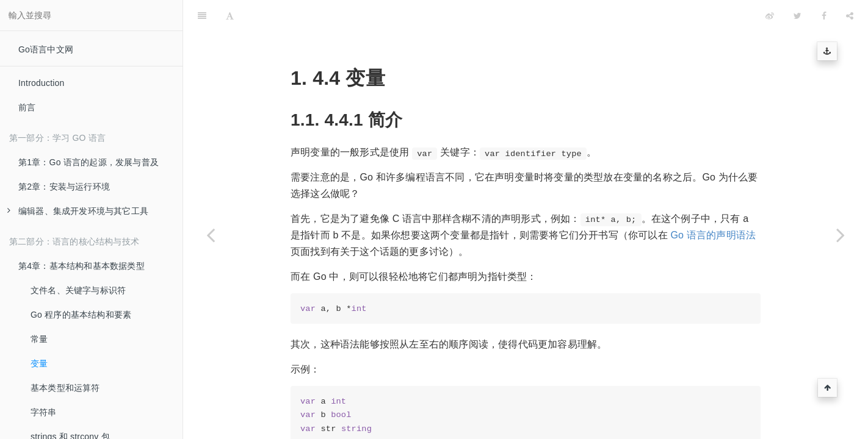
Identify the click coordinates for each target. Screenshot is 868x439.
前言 (27, 107)
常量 (39, 339)
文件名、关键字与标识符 (78, 290)
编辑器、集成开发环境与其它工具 (78, 211)
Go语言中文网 (46, 49)
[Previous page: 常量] (211, 235)
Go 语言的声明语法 (713, 205)
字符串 (44, 412)
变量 (39, 363)
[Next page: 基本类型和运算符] (841, 235)
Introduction (42, 83)
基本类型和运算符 (65, 388)
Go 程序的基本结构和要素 (81, 315)
